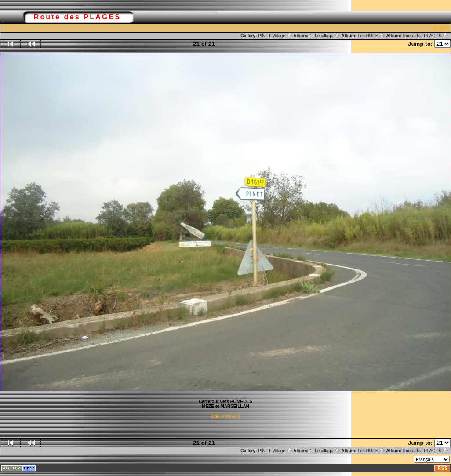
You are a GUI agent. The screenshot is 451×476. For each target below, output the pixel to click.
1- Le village (325, 36)
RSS (443, 468)
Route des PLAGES (426, 36)
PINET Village (275, 36)
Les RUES (371, 36)
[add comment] (225, 416)
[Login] (441, 28)
